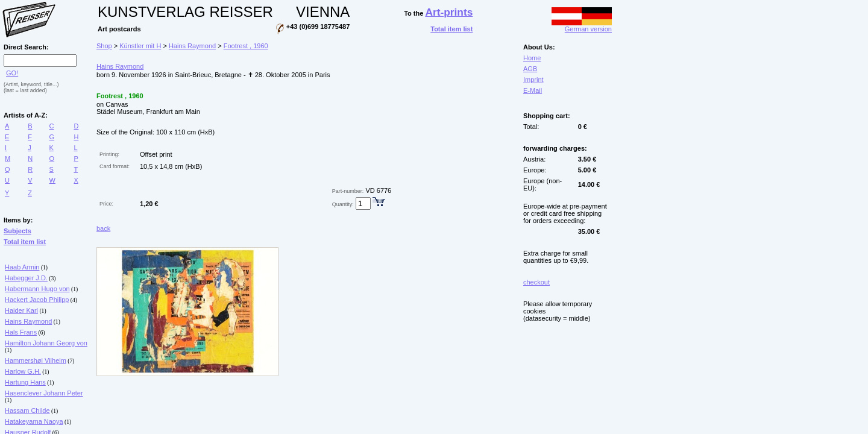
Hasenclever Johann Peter (44, 393)
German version (582, 26)
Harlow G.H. (23, 371)
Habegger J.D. (26, 278)
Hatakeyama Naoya (34, 421)
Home (532, 58)
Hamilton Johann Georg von (46, 343)
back (103, 228)
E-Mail (533, 90)
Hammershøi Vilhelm (36, 360)
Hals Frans (21, 332)
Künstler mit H (140, 46)
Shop (104, 46)
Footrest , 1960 (246, 46)
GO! (12, 73)
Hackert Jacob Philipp (37, 300)
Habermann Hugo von (37, 289)
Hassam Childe (27, 410)
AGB (530, 69)
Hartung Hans (25, 382)
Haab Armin (22, 267)
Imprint (533, 80)
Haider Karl (21, 310)
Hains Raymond (28, 321)
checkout (536, 282)
